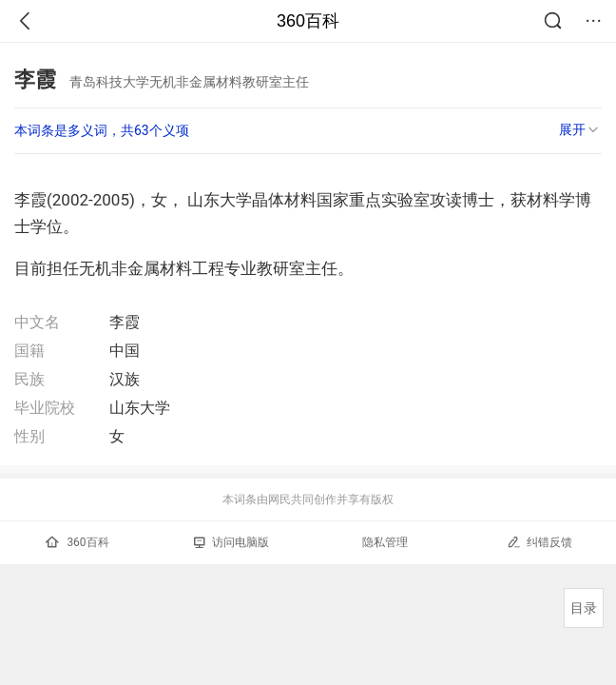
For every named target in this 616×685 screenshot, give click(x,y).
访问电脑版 (231, 542)
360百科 (308, 21)
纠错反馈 (539, 542)
